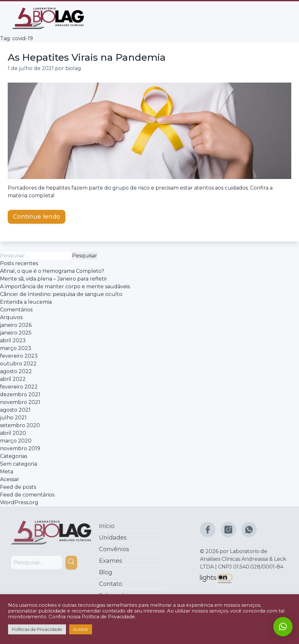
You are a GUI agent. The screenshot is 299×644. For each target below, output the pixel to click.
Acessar (10, 479)
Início (105, 526)
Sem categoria (19, 464)
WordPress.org (19, 502)
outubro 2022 (18, 364)
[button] (283, 627)
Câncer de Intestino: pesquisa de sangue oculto (61, 294)
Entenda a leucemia (26, 302)
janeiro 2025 (16, 333)
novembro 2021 (20, 402)
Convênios (112, 549)
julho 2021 (13, 418)
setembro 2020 (20, 425)
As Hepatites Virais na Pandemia (87, 57)
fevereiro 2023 (19, 356)
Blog (104, 572)
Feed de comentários (27, 495)
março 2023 (16, 348)
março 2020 (16, 441)
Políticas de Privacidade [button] (37, 629)
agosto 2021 (15, 410)
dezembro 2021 (20, 394)
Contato (109, 584)
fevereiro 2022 (19, 387)
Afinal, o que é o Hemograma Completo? (52, 271)
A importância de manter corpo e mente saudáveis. (65, 286)
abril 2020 (13, 433)
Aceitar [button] (81, 629)
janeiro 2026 (16, 325)
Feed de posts (18, 487)
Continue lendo (37, 216)
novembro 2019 (20, 448)
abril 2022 (13, 379)
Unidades (111, 538)
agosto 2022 (16, 371)
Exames (109, 561)
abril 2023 (13, 340)
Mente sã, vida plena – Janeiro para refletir (54, 279)
